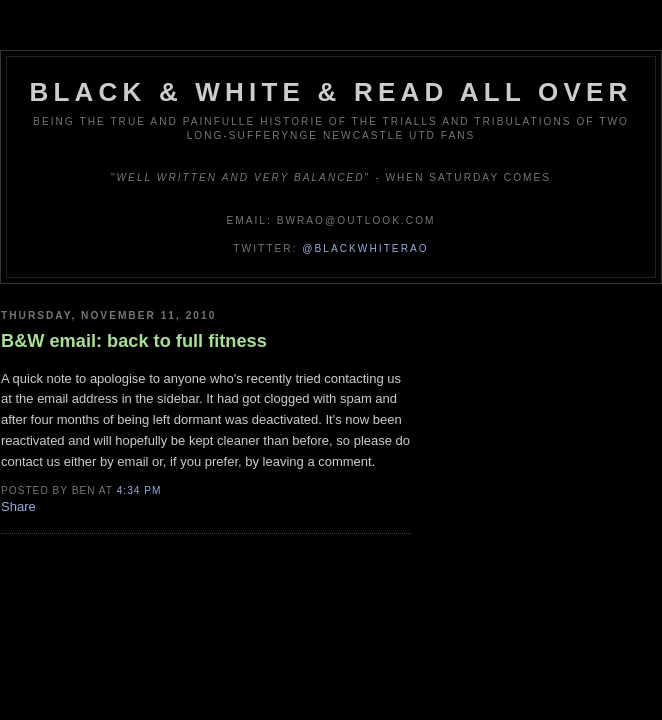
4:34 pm (139, 490)
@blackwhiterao (365, 248)
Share (18, 506)
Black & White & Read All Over (331, 92)
